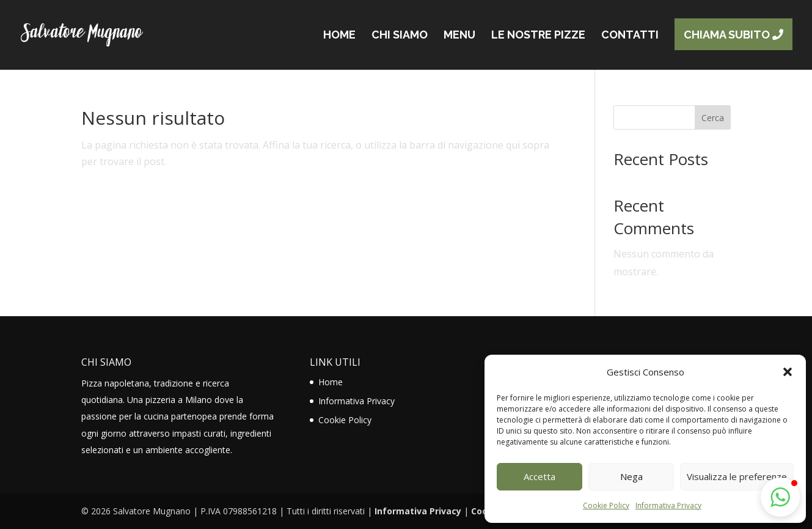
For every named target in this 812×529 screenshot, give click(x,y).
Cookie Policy (606, 505)
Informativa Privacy (668, 505)
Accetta (540, 476)
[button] (788, 372)
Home (331, 382)
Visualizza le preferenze (737, 476)
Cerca (713, 118)
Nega (631, 476)
